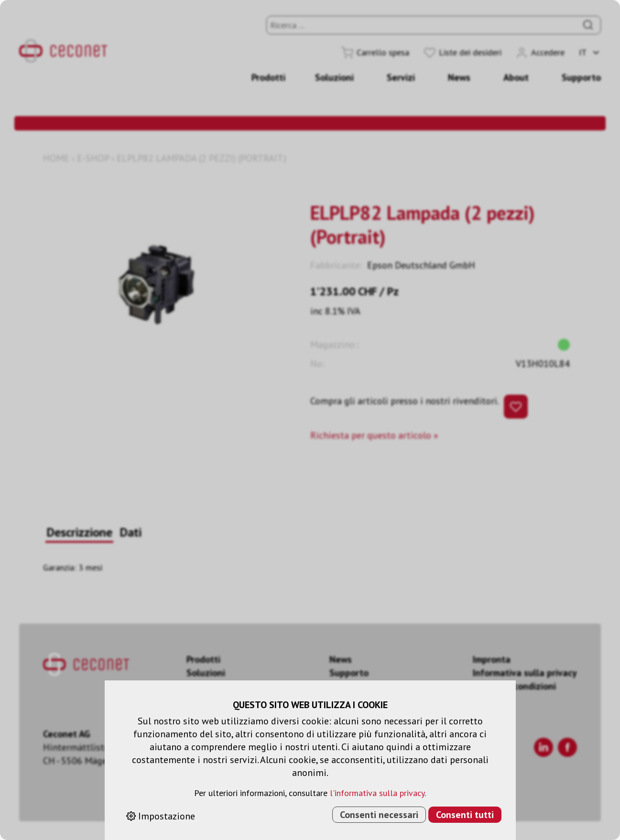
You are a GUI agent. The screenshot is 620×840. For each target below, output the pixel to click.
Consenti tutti (465, 815)
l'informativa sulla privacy (377, 793)
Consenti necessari (379, 815)
